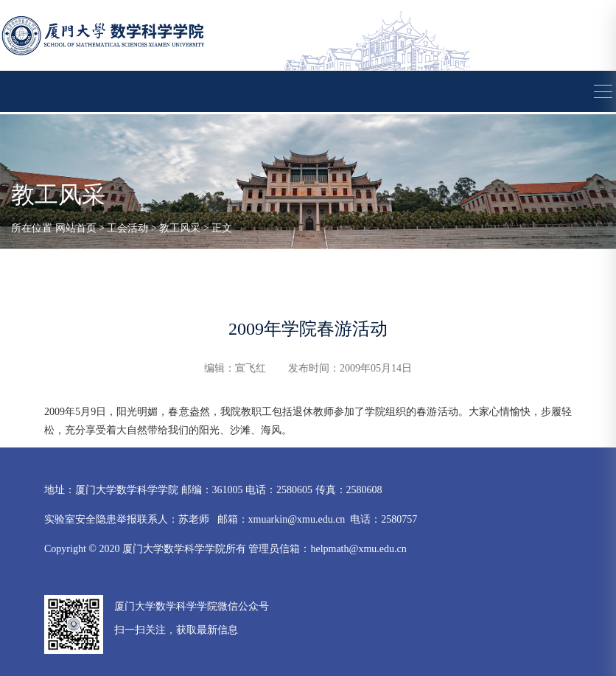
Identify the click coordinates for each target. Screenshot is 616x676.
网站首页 (76, 228)
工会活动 (127, 228)
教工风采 (180, 228)
